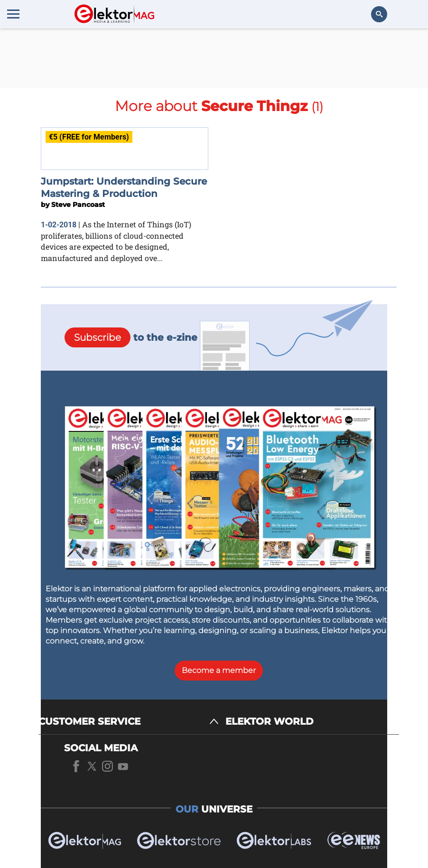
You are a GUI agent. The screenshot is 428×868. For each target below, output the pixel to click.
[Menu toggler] (13, 14)
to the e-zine (131, 337)
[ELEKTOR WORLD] (312, 722)
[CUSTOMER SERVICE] (129, 722)
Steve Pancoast (78, 205)
